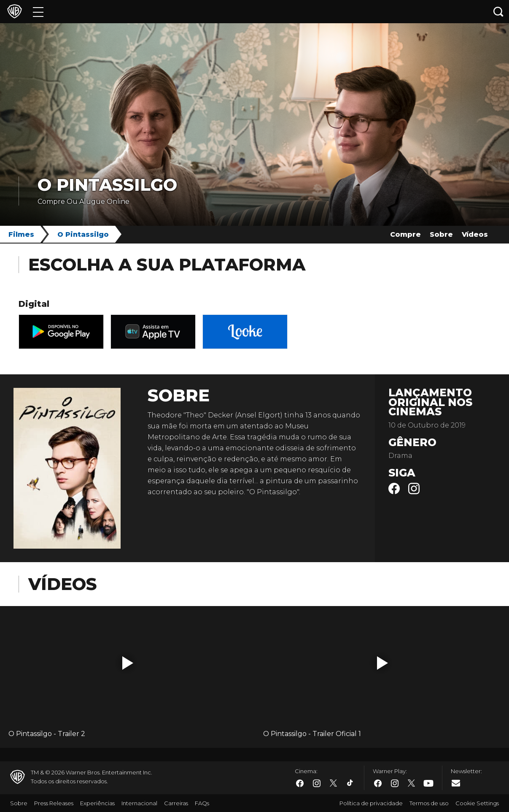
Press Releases (54, 803)
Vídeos (475, 234)
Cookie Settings (477, 803)
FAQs (202, 803)
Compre (405, 234)
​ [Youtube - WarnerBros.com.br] (428, 784)
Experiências (97, 803)
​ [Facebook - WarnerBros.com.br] (300, 783)
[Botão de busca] (498, 12)
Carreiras (176, 803)
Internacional (139, 803)
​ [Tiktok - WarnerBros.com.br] (350, 783)
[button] (128, 663)
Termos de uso (429, 803)
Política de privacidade (371, 803)
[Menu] (38, 12)
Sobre (441, 234)
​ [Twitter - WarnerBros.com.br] (334, 783)
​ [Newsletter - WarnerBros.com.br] (456, 783)
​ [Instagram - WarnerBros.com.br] (317, 783)
